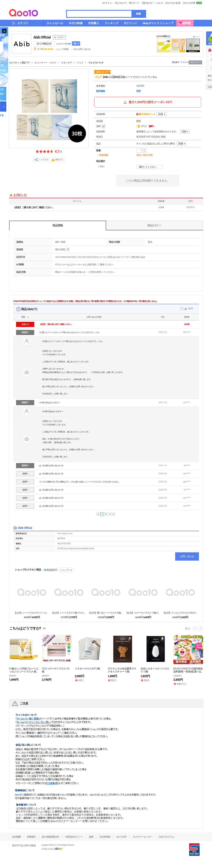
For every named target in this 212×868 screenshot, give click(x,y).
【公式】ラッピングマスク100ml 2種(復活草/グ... (180, 613)
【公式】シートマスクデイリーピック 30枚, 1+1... (32, 613)
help (68, 250)
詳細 (161, 114)
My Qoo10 (121, 3)
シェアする (43, 160)
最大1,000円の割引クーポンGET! (147, 102)
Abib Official (42, 37)
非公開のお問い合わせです (53, 466)
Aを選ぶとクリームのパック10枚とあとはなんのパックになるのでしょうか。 (70, 332)
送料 (101, 126)
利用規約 (31, 837)
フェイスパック (96, 63)
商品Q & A (154, 225)
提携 (91, 837)
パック (80, 63)
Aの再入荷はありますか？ (49, 402)
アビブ (98, 77)
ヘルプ (159, 3)
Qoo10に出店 (173, 3)
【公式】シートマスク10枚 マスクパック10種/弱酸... (69, 613)
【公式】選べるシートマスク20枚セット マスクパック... (106, 613)
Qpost (149, 3)
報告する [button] (59, 160)
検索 (138, 14)
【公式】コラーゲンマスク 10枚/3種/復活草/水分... (143, 613)
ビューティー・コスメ (45, 63)
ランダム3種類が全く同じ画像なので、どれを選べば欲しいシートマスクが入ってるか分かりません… (79, 482)
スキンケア (67, 63)
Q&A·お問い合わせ (82, 49)
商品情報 (58, 225)
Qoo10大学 (189, 3)
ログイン (107, 3)
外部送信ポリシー (74, 837)
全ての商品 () (44, 44)
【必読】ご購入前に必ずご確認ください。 (34, 207)
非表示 (190, 308)
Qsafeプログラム (166, 837)
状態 (23, 317)
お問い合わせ (187, 556)
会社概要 (16, 837)
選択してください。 (150, 167)
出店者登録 (105, 837)
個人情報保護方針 (50, 837)
